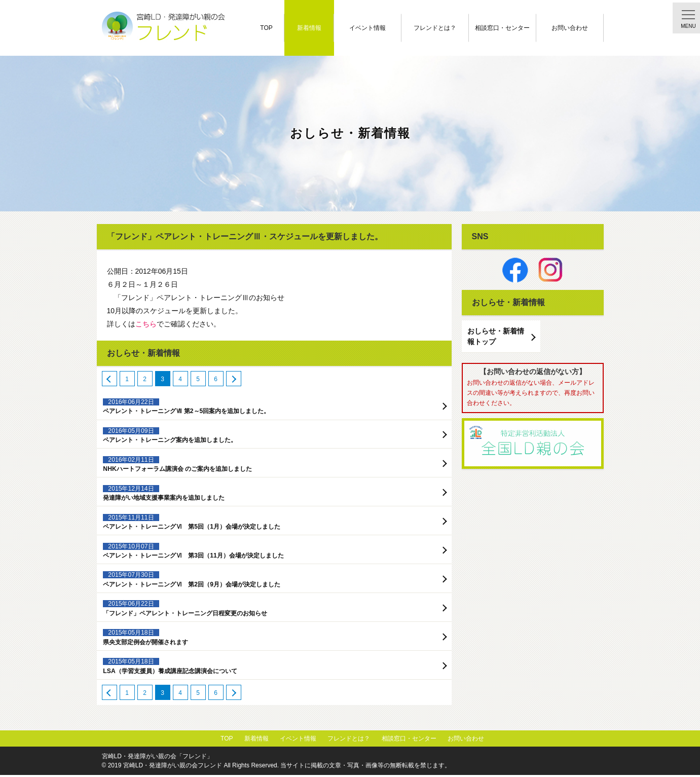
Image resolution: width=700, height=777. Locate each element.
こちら (146, 324)
